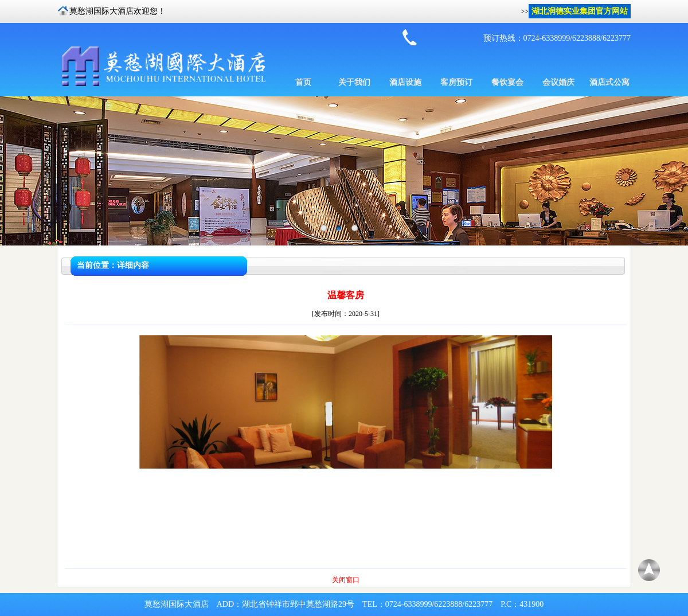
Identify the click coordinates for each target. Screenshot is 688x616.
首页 (303, 82)
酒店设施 (405, 82)
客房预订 (456, 82)
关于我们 (354, 82)
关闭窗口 (346, 580)
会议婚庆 (558, 82)
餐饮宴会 (507, 82)
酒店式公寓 (609, 82)
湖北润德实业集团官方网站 (580, 11)
